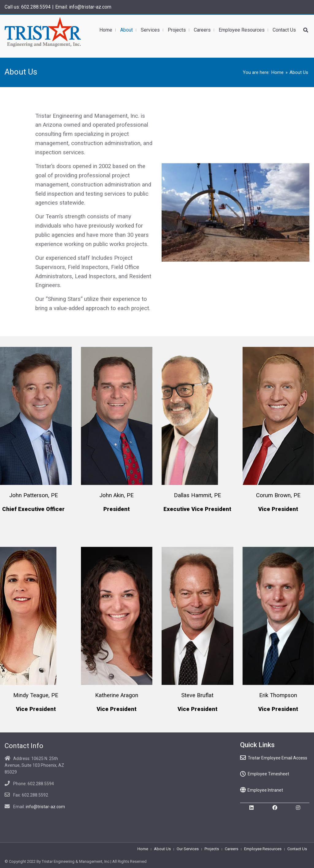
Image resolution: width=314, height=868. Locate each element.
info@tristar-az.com (45, 807)
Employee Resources (263, 849)
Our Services (188, 849)
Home (278, 72)
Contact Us (297, 849)
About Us (162, 849)
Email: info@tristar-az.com (83, 7)
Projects (212, 849)
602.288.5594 (36, 7)
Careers (232, 849)
